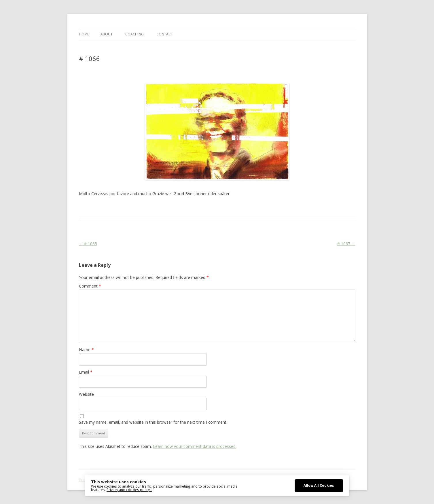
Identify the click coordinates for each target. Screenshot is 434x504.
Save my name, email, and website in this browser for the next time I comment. (153, 422)
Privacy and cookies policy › (129, 490)
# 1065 (88, 244)
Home (84, 34)
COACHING (134, 34)
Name (86, 350)
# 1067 (346, 244)
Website (86, 394)
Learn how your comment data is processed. (195, 446)
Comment (90, 286)
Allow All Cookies (319, 485)
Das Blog (130, 208)
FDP (172, 208)
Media (183, 208)
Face (163, 208)
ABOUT (107, 34)
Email (86, 372)
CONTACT (165, 34)
